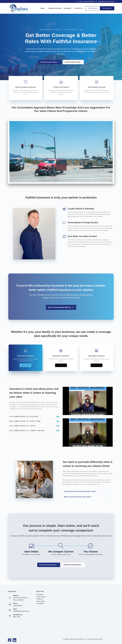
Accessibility (40, 603)
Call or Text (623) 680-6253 (87, 1)
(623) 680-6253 (18, 606)
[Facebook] (10, 640)
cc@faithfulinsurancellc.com (106, 1)
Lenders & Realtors (55, 8)
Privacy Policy (41, 601)
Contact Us (79, 8)
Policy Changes (93, 8)
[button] (105, 159)
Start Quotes (107, 8)
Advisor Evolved (98, 639)
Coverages (68, 8)
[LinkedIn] (14, 640)
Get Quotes (40, 595)
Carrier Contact (41, 597)
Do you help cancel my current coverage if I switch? (80, 491)
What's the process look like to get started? (78, 497)
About (44, 8)
